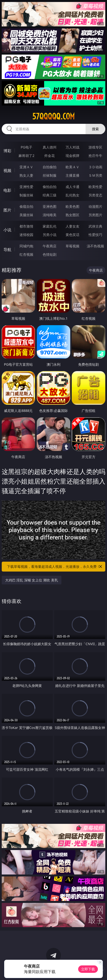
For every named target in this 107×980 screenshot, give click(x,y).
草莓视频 (72, 246)
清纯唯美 (50, 215)
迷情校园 (26, 235)
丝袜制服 (50, 175)
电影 (7, 190)
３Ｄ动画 (95, 167)
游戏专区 (95, 147)
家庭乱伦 (50, 226)
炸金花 (50, 156)
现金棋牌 (72, 156)
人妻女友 (72, 226)
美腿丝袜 (26, 215)
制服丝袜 (26, 195)
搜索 (95, 129)
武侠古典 (95, 226)
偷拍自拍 (50, 187)
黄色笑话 (72, 235)
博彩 (7, 151)
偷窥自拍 (26, 206)
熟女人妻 (26, 175)
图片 (7, 210)
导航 (7, 250)
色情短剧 (50, 254)
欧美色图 (72, 206)
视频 (7, 170)
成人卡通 (72, 187)
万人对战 (72, 147)
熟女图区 (72, 215)
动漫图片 (95, 206)
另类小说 (50, 235)
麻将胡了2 (26, 156)
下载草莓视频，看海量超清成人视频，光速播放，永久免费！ (55, 567)
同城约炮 (26, 246)
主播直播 (72, 175)
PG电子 (27, 147)
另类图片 (95, 215)
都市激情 (26, 226)
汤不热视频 (95, 246)
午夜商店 (50, 246)
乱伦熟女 (72, 195)
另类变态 (95, 195)
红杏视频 (26, 254)
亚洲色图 (50, 206)
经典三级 (50, 195)
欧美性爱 (95, 187)
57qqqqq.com (53, 116)
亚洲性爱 (26, 187)
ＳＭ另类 (95, 175)
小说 (7, 230)
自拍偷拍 (50, 167)
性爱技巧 (95, 235)
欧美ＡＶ (72, 167)
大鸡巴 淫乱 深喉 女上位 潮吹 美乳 (32, 580)
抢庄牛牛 (95, 156)
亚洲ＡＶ (26, 167)
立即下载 (88, 969)
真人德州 (50, 147)
